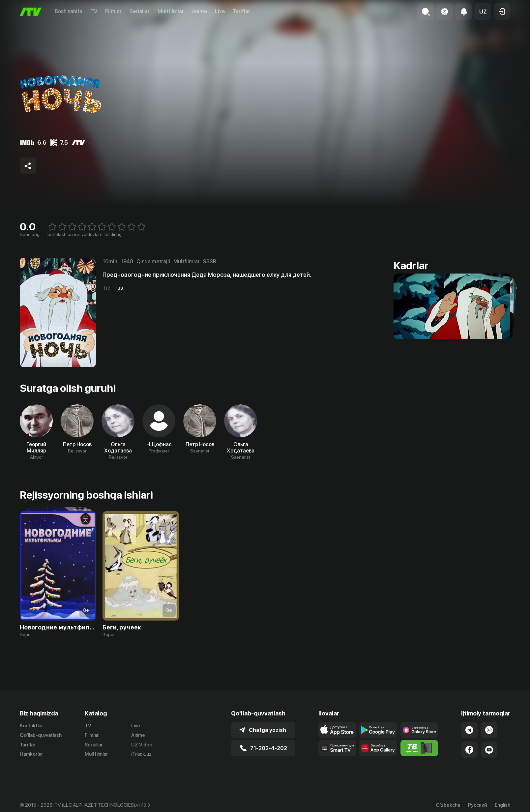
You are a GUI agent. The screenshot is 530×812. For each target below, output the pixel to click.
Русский (477, 805)
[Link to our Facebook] (469, 750)
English (502, 805)
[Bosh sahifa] (31, 12)
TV (94, 11)
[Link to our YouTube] (489, 750)
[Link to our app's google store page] (378, 730)
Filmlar (113, 11)
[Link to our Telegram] (469, 730)
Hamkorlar (31, 754)
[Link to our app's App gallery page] (378, 748)
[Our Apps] (337, 748)
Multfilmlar (171, 11)
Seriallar (140, 11)
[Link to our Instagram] (489, 730)
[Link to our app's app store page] (337, 730)
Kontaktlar (31, 726)
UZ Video (142, 745)
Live (220, 11)
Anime (199, 11)
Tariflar (241, 11)
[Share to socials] (28, 166)
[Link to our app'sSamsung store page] (419, 730)
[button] (483, 12)
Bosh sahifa (69, 11)
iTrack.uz (141, 754)
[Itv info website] (419, 748)
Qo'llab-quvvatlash (41, 735)
